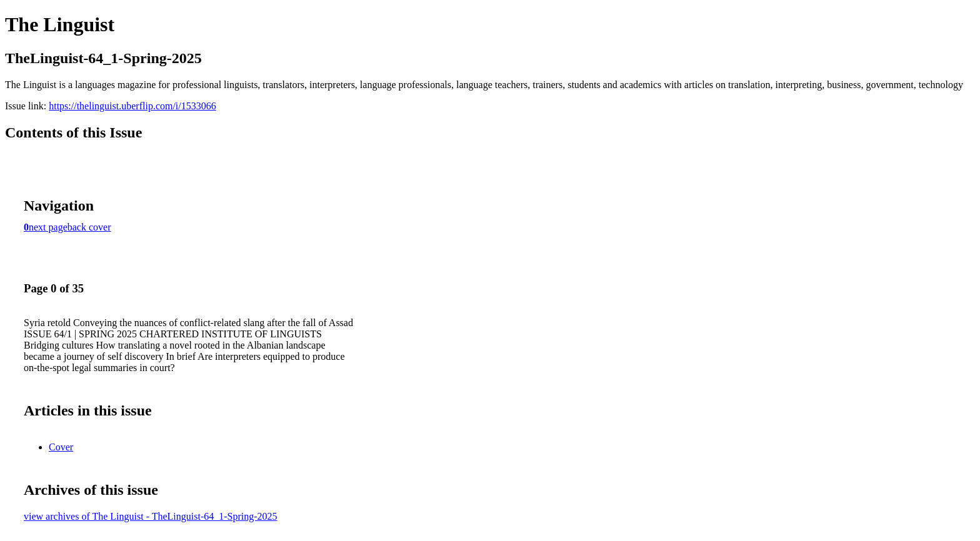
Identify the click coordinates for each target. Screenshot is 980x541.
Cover (61, 447)
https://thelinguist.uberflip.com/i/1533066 (132, 106)
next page (48, 227)
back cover (89, 227)
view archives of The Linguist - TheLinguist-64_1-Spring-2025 (151, 516)
